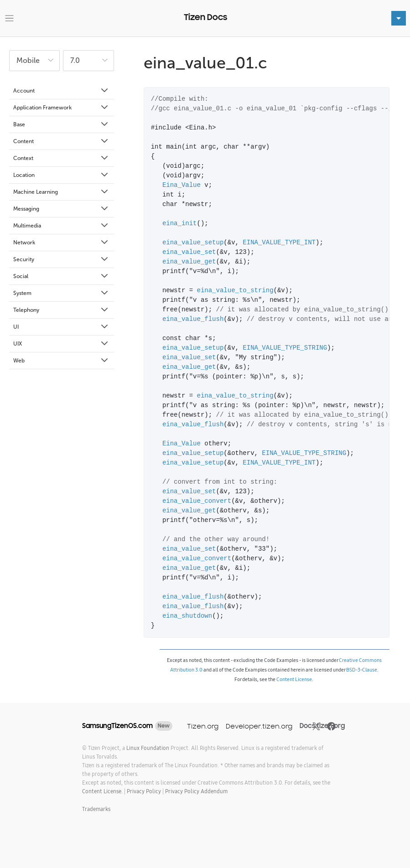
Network (61, 243)
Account (61, 91)
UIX (61, 344)
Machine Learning (61, 192)
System (61, 293)
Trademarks (96, 809)
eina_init (180, 224)
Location (61, 175)
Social (61, 276)
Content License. (102, 791)
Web (61, 361)
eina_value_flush (193, 319)
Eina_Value (182, 185)
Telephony (61, 310)
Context (61, 158)
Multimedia (61, 226)
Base (61, 124)
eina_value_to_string (235, 291)
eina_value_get (189, 262)
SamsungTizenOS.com (117, 726)
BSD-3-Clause (362, 670)
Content (61, 141)
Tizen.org (203, 726)
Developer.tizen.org (259, 726)
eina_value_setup (193, 243)
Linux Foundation (148, 748)
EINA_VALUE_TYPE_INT (279, 243)
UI (61, 327)
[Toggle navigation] (9, 18)
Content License (294, 679)
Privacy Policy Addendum (196, 791)
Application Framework (61, 108)
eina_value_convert (197, 501)
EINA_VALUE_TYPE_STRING (285, 348)
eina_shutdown (187, 616)
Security (61, 259)
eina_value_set (189, 252)
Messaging (61, 209)
